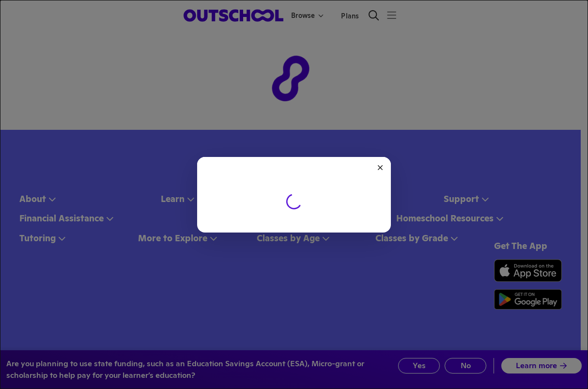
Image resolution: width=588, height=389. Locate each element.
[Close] (380, 168)
